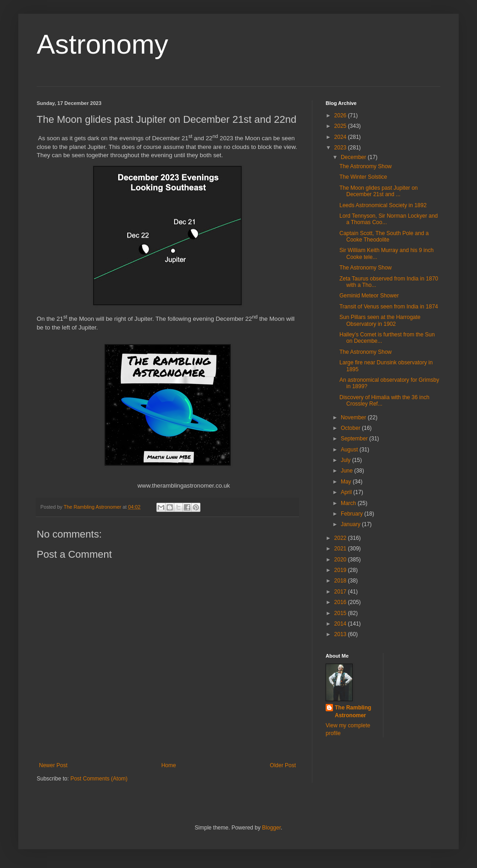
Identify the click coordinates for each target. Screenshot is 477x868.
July (347, 460)
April (347, 492)
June (347, 471)
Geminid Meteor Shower (369, 296)
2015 (341, 613)
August (350, 450)
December (354, 157)
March (349, 503)
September (355, 439)
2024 (341, 137)
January (351, 524)
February (352, 514)
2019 (341, 570)
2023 (341, 148)
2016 (341, 602)
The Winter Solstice (363, 177)
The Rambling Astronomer (353, 711)
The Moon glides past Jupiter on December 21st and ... (379, 191)
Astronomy (103, 44)
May (347, 482)
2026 (341, 115)
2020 (341, 560)
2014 (341, 624)
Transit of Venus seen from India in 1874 (389, 307)
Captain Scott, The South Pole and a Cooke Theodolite (384, 236)
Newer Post (53, 765)
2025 (341, 126)
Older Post (283, 765)
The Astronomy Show (366, 166)
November (354, 418)
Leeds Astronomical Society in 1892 (383, 205)
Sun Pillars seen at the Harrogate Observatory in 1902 (380, 320)
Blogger (271, 828)
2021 (341, 549)
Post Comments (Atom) (99, 779)
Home (169, 765)
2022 (341, 538)
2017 (341, 592)
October (351, 428)
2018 (341, 581)
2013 (341, 634)
